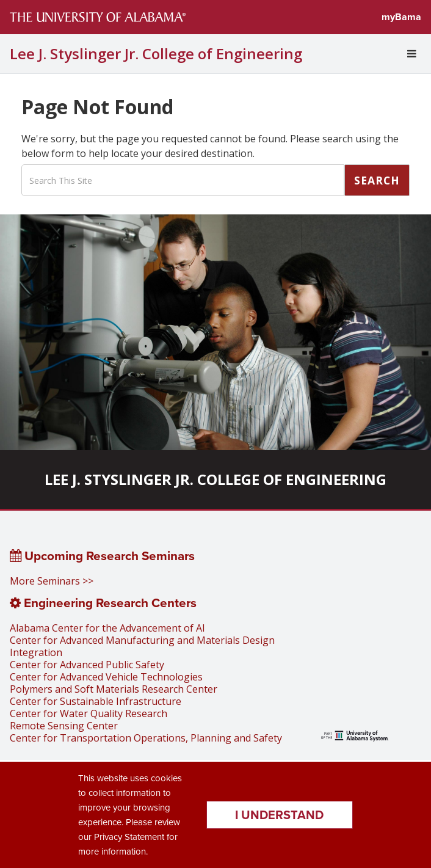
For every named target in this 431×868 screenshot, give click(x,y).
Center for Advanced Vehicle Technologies (106, 677)
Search (377, 180)
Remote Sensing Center (64, 726)
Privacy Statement (129, 837)
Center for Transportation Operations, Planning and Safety (146, 738)
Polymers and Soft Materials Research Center (114, 689)
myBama (401, 17)
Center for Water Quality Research (89, 713)
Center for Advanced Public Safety (87, 665)
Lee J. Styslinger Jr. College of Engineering (156, 54)
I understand (279, 815)
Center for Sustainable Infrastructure (96, 701)
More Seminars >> (52, 581)
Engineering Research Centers (103, 603)
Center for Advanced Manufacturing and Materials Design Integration (142, 646)
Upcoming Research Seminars (102, 556)
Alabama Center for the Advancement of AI (107, 628)
